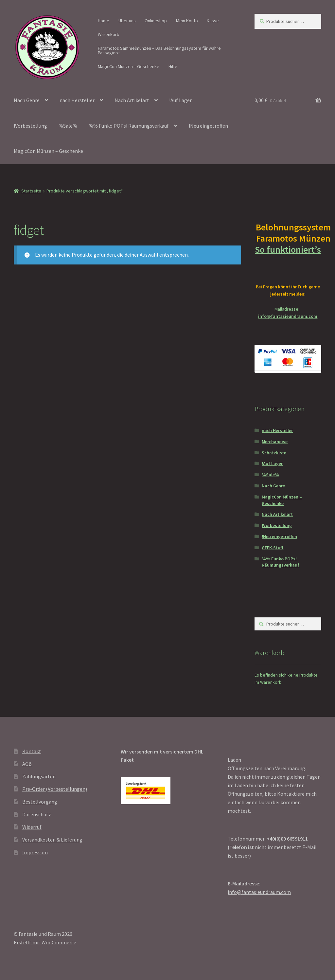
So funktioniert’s (288, 255)
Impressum (35, 852)
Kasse (213, 21)
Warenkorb (109, 34)
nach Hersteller (77, 100)
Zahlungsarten (39, 776)
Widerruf (32, 827)
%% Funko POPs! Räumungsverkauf (129, 126)
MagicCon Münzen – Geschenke (129, 66)
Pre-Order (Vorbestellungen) (55, 789)
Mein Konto (187, 21)
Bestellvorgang (40, 802)
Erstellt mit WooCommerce (45, 942)
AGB (27, 764)
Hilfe (173, 66)
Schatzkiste (274, 453)
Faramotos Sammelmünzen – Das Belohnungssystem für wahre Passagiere (159, 50)
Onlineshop (156, 21)
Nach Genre (27, 100)
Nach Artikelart (132, 100)
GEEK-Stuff (273, 548)
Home (104, 21)
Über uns (127, 21)
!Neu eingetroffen (208, 126)
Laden (234, 760)
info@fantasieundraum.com (288, 316)
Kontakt (32, 751)
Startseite (31, 191)
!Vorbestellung (30, 126)
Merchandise (275, 442)
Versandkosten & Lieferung (52, 840)
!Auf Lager (180, 100)
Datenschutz (37, 814)
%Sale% (68, 126)
